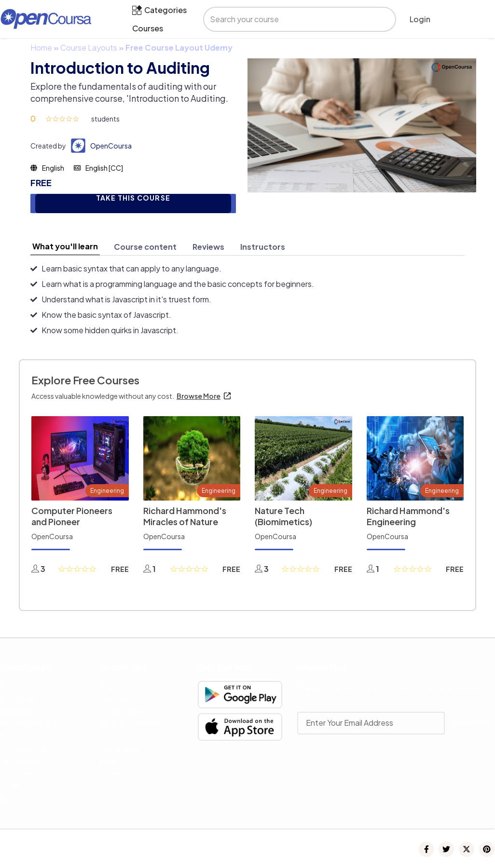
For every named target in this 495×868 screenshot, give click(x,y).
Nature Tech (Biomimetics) (283, 516)
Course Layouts (89, 47)
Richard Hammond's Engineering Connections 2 (408, 521)
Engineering (107, 491)
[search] (291, 19)
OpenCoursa (111, 146)
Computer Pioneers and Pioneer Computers (72, 521)
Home (41, 47)
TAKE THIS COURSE (133, 198)
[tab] (65, 246)
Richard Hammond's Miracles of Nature (185, 516)
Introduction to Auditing (120, 68)
